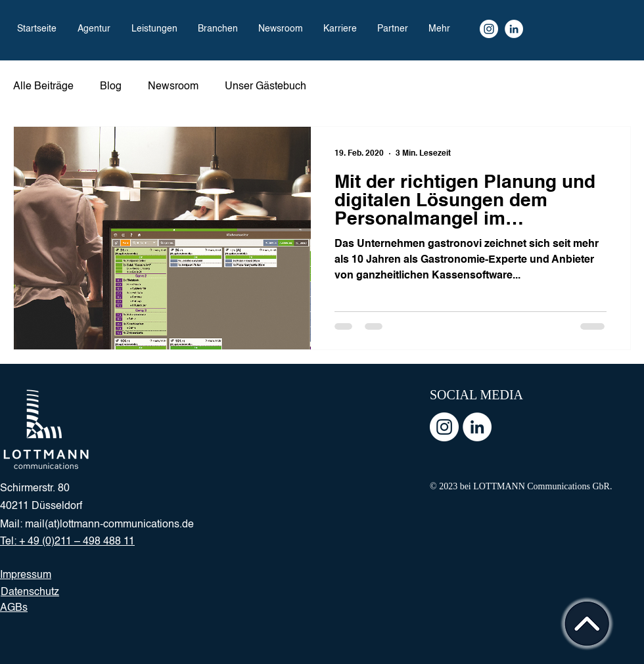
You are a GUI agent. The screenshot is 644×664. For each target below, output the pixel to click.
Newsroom (173, 87)
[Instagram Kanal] (489, 29)
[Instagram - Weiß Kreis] (444, 427)
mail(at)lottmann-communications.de (109, 525)
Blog (111, 87)
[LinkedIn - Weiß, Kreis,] (477, 427)
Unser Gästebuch (265, 87)
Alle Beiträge (43, 87)
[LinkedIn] (514, 29)
